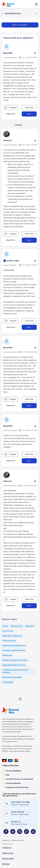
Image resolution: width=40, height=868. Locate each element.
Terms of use (8, 853)
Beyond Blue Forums (8, 4)
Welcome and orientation (12, 677)
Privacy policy (8, 858)
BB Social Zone (17, 626)
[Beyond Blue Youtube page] (13, 832)
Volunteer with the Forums (17, 787)
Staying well (7, 655)
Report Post (11, 114)
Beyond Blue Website (10, 710)
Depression (30, 626)
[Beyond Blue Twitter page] (26, 832)
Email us (16, 822)
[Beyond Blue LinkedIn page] (33, 832)
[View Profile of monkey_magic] (13, 261)
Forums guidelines (14, 771)
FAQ (8, 775)
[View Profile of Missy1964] (8, 53)
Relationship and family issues (14, 646)
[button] (6, 108)
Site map (6, 864)
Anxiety (5, 626)
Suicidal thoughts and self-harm (15, 660)
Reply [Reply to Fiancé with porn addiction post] (29, 114)
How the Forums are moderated (19, 779)
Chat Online (18, 812)
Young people (8, 682)
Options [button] (36, 13)
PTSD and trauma (9, 641)
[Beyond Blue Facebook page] (6, 832)
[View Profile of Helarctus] (8, 140)
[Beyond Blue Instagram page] (20, 832)
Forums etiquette (13, 783)
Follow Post (29, 107)
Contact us (7, 848)
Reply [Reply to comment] (29, 240)
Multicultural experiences (12, 636)
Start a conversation (20, 25)
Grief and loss (8, 631)
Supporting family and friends (14, 665)
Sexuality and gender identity (14, 650)
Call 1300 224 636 (20, 802)
